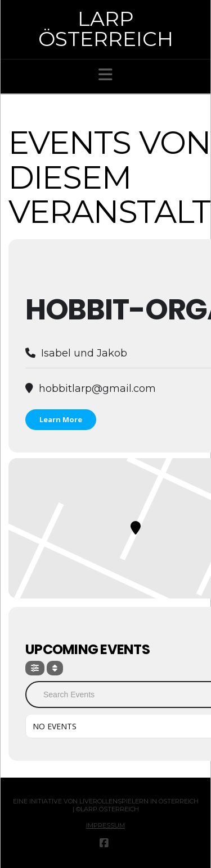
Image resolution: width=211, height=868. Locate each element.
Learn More (61, 419)
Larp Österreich (106, 29)
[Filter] (35, 668)
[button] (105, 75)
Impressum (105, 825)
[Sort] (55, 668)
